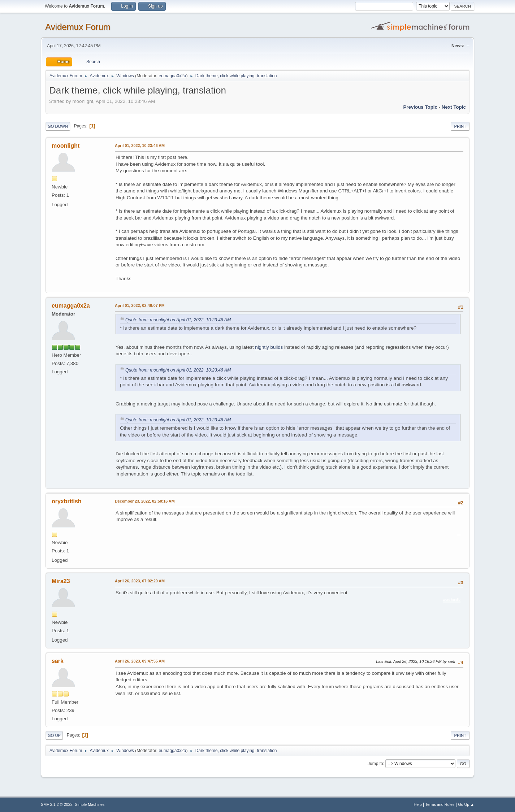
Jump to (375, 764)
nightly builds (269, 347)
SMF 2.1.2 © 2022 (57, 804)
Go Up (54, 735)
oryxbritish (67, 501)
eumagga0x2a (172, 76)
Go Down (58, 126)
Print (460, 126)
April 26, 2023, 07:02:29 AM (140, 581)
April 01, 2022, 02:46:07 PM (140, 305)
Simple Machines (90, 804)
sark (58, 661)
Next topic (454, 107)
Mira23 (61, 581)
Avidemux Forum (78, 27)
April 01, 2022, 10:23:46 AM (140, 146)
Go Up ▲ (466, 804)
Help (418, 804)
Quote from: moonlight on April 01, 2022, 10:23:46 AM (178, 320)
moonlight (66, 146)
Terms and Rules (440, 804)
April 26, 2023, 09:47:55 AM (140, 661)
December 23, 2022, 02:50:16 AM (145, 501)
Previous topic (420, 107)
